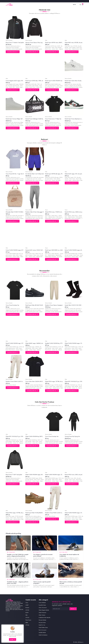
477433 (27, 618)
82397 (27, 613)
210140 (27, 610)
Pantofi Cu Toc (42, 625)
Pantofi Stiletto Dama (43, 628)
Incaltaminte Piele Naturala (44, 618)
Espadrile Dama (42, 605)
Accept (13, 639)
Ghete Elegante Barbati (44, 610)
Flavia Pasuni (28, 620)
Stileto (27, 623)
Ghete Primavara (42, 613)
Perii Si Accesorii (43, 630)
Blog (74, 5)
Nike (26, 615)
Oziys (27, 603)
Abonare (73, 609)
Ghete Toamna (42, 615)
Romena (27, 608)
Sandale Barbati (42, 633)
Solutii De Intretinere (43, 635)
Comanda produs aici (13, 52)
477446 (27, 625)
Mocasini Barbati (42, 620)
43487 (27, 605)
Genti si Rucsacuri (43, 608)
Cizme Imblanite (42, 603)
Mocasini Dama (42, 623)
